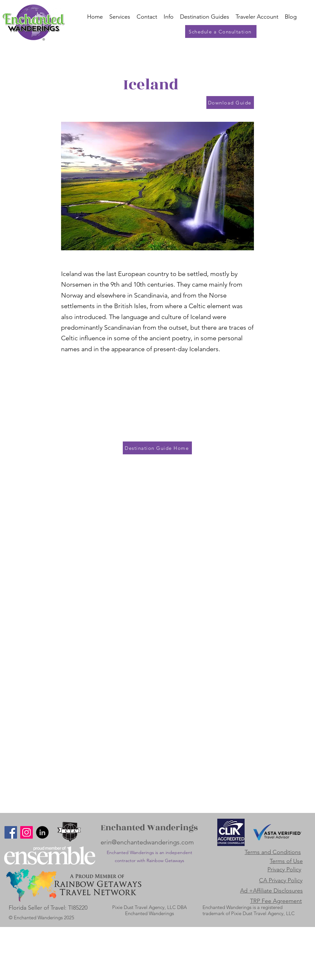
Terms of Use (286, 861)
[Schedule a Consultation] (221, 31)
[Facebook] (11, 832)
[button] (257, 17)
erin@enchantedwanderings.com (147, 842)
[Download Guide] (230, 102)
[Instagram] (27, 832)
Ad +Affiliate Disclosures (271, 891)
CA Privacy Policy (281, 880)
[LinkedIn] (42, 832)
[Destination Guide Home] (157, 448)
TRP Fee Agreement (276, 901)
